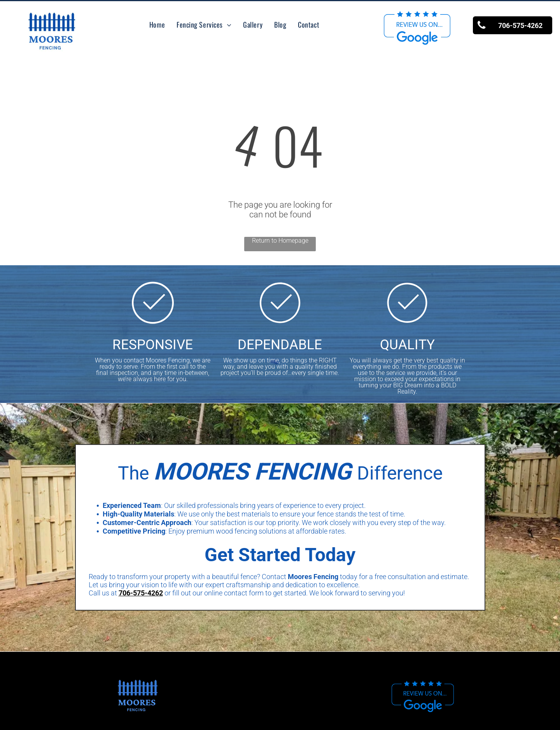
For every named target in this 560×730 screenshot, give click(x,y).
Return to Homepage (280, 241)
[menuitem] (157, 25)
